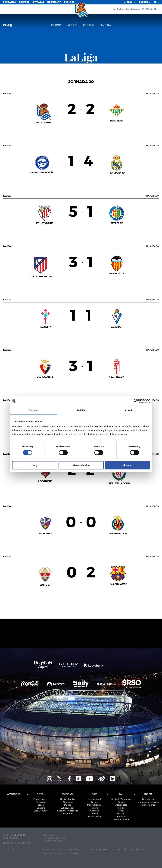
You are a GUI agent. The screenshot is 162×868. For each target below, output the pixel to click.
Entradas (38, 2)
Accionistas (121, 805)
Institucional (94, 799)
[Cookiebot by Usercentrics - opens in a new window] (136, 401)
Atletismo (68, 802)
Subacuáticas (68, 808)
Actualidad (14, 794)
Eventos (69, 2)
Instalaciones (94, 817)
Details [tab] (81, 410)
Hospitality (54, 2)
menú (8, 25)
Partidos (88, 25)
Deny (35, 465)
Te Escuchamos (121, 819)
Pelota (68, 805)
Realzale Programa (121, 799)
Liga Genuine (41, 811)
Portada (56, 25)
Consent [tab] (34, 410)
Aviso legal (48, 835)
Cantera (41, 808)
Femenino (41, 802)
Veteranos (68, 814)
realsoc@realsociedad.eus (16, 843)
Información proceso (148, 802)
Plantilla (105, 25)
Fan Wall (121, 817)
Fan (121, 794)
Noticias (72, 25)
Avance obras (148, 805)
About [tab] (128, 410)
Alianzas (94, 811)
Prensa (94, 814)
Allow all (127, 465)
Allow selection (81, 465)
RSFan (121, 808)
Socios (121, 802)
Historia (94, 808)
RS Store (24, 2)
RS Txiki (121, 814)
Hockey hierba (68, 799)
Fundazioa (10, 2)
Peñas (121, 811)
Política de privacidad (54, 838)
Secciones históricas (68, 811)
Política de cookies (52, 841)
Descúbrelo (148, 799)
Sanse (41, 805)
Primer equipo (41, 799)
